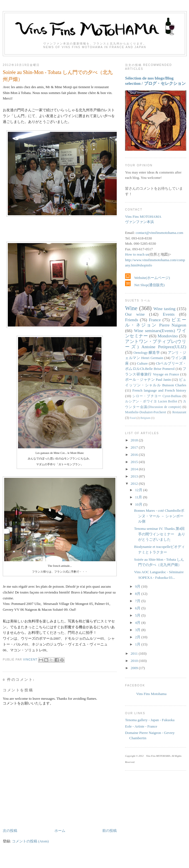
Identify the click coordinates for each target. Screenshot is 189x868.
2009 (135, 668)
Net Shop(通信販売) (145, 285)
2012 (135, 484)
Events (169, 314)
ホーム (60, 831)
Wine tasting (165, 309)
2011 (135, 653)
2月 (138, 637)
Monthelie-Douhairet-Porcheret (146, 412)
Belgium (145, 418)
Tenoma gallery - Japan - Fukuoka (150, 720)
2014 (135, 469)
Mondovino (168, 336)
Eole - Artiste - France (141, 726)
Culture (142, 363)
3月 (138, 630)
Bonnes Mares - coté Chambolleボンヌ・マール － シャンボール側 (159, 516)
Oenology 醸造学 (147, 353)
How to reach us (137, 254)
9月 (138, 586)
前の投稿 (110, 831)
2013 (135, 476)
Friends (132, 320)
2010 (135, 661)
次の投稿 (10, 831)
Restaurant (179, 412)
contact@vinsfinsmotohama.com (159, 233)
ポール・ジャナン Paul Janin (148, 379)
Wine (131, 308)
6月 (138, 608)
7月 (138, 601)
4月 (138, 623)
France (155, 320)
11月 (139, 497)
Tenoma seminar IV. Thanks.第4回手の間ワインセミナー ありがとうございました (160, 534)
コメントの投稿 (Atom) (30, 841)
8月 (138, 594)
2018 (135, 440)
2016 (135, 455)
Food (133, 418)
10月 (139, 504)
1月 (138, 644)
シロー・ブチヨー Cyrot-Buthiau (157, 396)
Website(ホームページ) (147, 278)
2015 (135, 462)
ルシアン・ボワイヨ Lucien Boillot (151, 401)
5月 (138, 615)
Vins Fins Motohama (151, 694)
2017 (135, 447)
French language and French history (159, 390)
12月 (139, 490)
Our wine (135, 314)
